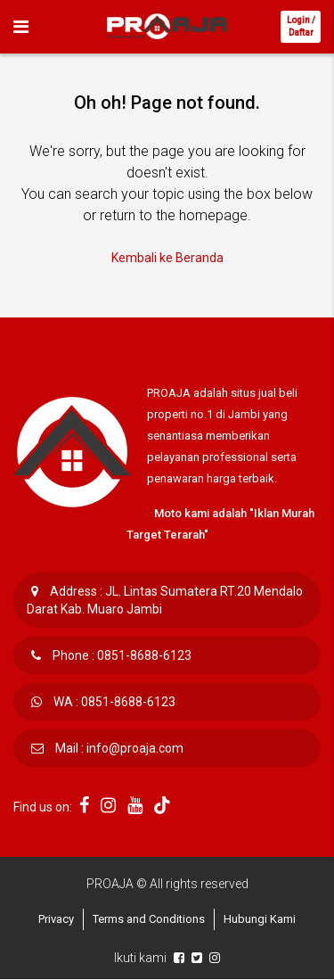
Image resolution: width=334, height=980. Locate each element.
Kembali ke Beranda (167, 258)
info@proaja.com (135, 748)
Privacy (56, 919)
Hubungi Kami (260, 919)
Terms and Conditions (149, 919)
